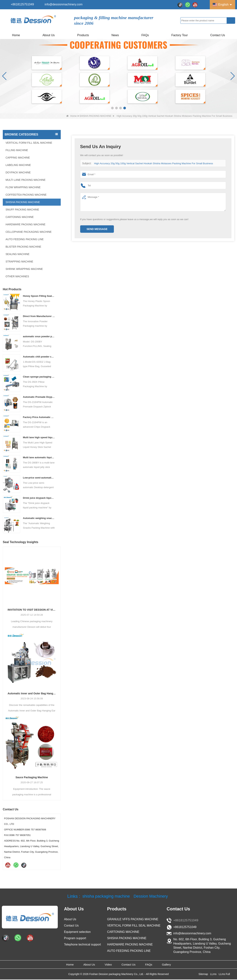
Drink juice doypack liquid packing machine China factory (39, 498)
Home (16, 35)
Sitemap (203, 975)
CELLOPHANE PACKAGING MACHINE (29, 232)
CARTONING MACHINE (20, 217)
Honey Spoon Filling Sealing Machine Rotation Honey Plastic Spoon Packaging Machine (39, 296)
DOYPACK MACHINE (18, 172)
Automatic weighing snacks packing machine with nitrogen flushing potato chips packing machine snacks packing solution (39, 518)
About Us (49, 35)
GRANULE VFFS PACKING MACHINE (133, 919)
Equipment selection (77, 932)
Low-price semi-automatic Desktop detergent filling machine (39, 478)
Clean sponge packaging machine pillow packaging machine (39, 377)
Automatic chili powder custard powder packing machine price (39, 357)
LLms (213, 975)
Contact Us (218, 35)
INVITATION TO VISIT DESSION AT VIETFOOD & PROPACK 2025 (32, 610)
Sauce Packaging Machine (32, 777)
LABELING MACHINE (18, 165)
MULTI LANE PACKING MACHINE (26, 180)
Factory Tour (180, 35)
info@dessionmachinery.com (64, 4)
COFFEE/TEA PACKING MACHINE (26, 195)
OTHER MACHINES (17, 276)
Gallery (177, 965)
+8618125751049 (22, 4)
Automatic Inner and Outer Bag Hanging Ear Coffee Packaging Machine (32, 693)
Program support (75, 938)
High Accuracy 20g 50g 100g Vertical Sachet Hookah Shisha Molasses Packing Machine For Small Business (152, 163)
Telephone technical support (82, 944)
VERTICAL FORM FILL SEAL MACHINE (29, 143)
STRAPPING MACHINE (19, 262)
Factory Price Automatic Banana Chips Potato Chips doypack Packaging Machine (39, 417)
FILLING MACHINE (17, 150)
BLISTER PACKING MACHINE (23, 247)
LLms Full (224, 975)
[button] (112, 108)
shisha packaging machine (104, 896)
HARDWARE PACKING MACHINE (25, 224)
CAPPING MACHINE (18, 158)
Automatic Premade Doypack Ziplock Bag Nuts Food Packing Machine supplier (39, 397)
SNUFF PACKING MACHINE (22, 210)
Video (106, 965)
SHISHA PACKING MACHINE (95, 116)
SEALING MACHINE (17, 254)
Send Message (97, 229)
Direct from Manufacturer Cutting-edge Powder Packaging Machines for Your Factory (39, 316)
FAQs (145, 35)
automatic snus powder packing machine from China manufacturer (39, 336)
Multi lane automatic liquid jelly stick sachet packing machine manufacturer (39, 457)
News (115, 35)
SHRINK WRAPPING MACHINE (24, 269)
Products (83, 35)
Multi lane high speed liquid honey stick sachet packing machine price (39, 437)
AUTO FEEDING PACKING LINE (25, 239)
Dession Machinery (153, 896)
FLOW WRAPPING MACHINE (23, 187)
